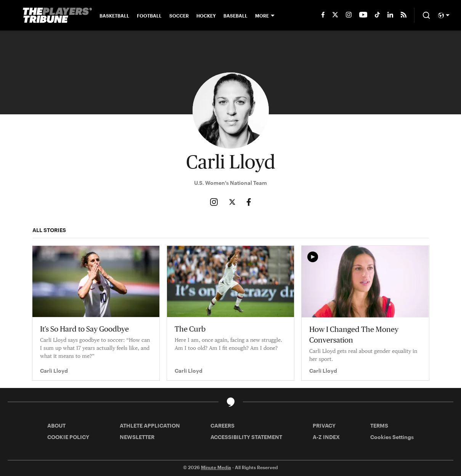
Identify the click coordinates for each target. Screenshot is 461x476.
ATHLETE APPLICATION (150, 426)
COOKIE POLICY (68, 437)
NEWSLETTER (137, 437)
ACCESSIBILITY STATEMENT (246, 437)
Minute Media (216, 467)
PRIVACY (324, 426)
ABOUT (56, 426)
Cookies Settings (392, 437)
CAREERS (222, 426)
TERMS (379, 426)
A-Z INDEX (326, 437)
